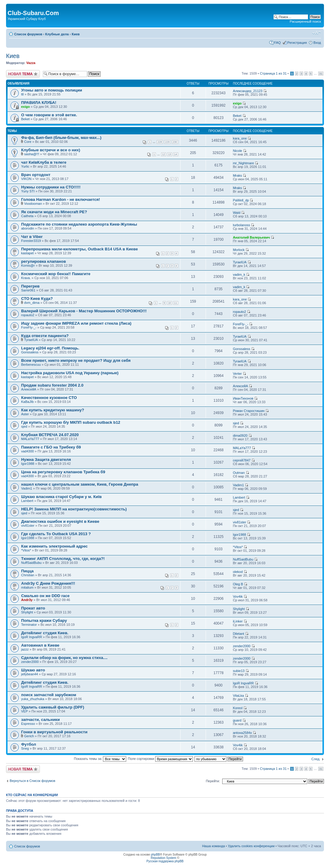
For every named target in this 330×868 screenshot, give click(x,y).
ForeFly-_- (29, 327)
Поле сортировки (160, 759)
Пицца (27, 571)
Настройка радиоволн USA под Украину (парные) (70, 373)
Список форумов (28, 34)
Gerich (29, 736)
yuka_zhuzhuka (33, 699)
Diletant (238, 634)
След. (316, 759)
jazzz (25, 649)
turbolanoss (241, 225)
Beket (25, 119)
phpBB (155, 855)
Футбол (29, 744)
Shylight (27, 612)
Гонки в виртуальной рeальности (54, 732)
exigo (26, 107)
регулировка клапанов (43, 261)
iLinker (238, 621)
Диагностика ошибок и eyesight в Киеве (60, 521)
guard (237, 720)
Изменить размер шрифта (317, 33)
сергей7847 (242, 460)
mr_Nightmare (243, 163)
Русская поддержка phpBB (165, 861)
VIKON (26, 179)
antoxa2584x (242, 733)
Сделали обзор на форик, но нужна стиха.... (64, 658)
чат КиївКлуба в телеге (44, 162)
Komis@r (28, 265)
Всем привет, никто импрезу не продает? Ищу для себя (76, 360)
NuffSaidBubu (31, 563)
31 (321, 74)
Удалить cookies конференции (251, 846)
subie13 (239, 671)
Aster (25, 414)
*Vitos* (26, 550)
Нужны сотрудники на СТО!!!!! (51, 187)
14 (176, 154)
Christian (28, 575)
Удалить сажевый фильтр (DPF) (53, 707)
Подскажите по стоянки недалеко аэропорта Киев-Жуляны (79, 224)
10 (170, 303)
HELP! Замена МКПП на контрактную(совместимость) (74, 509)
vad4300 (27, 451)
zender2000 (242, 646)
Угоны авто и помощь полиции (52, 90)
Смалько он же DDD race (45, 596)
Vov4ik (238, 596)
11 (176, 303)
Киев (75, 34)
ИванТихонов (243, 398)
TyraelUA (240, 262)
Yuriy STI (28, 191)
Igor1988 (28, 464)
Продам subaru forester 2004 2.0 (52, 385)
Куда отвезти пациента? (45, 336)
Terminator (29, 625)
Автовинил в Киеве (40, 645)
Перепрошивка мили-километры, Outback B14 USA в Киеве (79, 249)
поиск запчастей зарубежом (49, 695)
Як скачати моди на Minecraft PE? (54, 212)
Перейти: (213, 781)
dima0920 (240, 436)
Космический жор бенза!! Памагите (56, 274)
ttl (22, 94)
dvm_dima (32, 303)
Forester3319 (31, 241)
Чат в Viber (32, 237)
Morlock (239, 250)
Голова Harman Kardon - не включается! (61, 199)
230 (175, 142)
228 (160, 142)
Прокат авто (33, 608)
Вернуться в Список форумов (32, 781)
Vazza (31, 63)
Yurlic (25, 166)
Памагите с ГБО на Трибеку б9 (51, 447)
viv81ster (28, 526)
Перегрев (30, 286)
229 (167, 142)
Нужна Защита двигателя (46, 460)
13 (170, 154)
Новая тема (23, 74)
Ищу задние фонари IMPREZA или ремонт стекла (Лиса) (76, 323)
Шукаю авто (33, 670)
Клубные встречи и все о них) (51, 150)
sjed (24, 426)
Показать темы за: (100, 759)
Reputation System (163, 858)
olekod (238, 572)
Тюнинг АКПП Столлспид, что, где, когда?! (63, 559)
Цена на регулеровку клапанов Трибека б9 (63, 472)
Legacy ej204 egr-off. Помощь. (50, 348)
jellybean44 (30, 674)
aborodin (28, 228)
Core (28, 142)
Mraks (237, 175)
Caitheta (27, 216)
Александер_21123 (248, 91)
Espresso (28, 724)
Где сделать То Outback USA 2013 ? (56, 534)
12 (164, 154)
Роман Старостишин (249, 411)
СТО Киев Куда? (37, 299)
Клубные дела (57, 34)
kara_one (240, 138)
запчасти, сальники (40, 720)
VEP (24, 711)
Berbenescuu (31, 365)
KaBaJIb (27, 402)
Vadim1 (27, 488)
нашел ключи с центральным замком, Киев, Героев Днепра (80, 484)
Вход (317, 43)
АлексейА (29, 389)
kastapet (27, 253)
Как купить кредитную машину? (53, 410)
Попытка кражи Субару (44, 620)
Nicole (237, 151)
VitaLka (238, 696)
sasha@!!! (32, 154)
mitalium (27, 587)
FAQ (277, 43)
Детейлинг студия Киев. (45, 633)
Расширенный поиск (305, 21)
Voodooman (33, 204)
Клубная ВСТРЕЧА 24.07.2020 (50, 435)
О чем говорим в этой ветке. (49, 115)
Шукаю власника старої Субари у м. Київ (61, 497)
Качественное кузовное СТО (49, 398)
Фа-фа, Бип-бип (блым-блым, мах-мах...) (61, 138)
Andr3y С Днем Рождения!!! (48, 583)
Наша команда (213, 846)
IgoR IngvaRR (32, 637)
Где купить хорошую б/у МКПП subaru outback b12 (71, 422)
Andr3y (27, 600)
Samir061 (28, 290)
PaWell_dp (241, 200)
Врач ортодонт (36, 175)
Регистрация (297, 43)
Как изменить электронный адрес (54, 546)
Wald (237, 213)
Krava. (26, 278)
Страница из (273, 73)
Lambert (27, 501)
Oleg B (238, 584)
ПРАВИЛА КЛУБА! (39, 103)
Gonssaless (30, 352)
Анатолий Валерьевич (251, 237)
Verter (237, 374)
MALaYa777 (30, 439)
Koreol (238, 708)
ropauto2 (28, 315)
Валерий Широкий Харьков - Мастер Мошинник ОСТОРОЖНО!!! (84, 311)
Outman (239, 473)
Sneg (25, 748)
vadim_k (239, 275)
